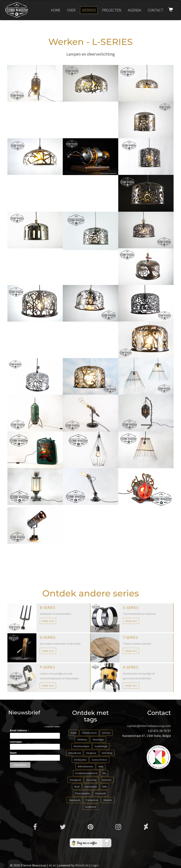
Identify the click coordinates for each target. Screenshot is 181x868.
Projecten (112, 10)
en (54, 865)
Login (95, 865)
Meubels (108, 800)
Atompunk (100, 793)
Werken (89, 10)
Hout (101, 766)
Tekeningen (98, 739)
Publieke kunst (89, 733)
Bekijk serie (48, 621)
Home (56, 10)
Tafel (104, 787)
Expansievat (91, 787)
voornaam (16, 742)
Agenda (135, 10)
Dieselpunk (75, 780)
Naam (13, 753)
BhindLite (82, 865)
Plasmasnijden (82, 793)
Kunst (74, 733)
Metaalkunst (75, 753)
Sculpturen (90, 807)
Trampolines (92, 800)
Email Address (20, 731)
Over (71, 10)
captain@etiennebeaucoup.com (149, 726)
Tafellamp (82, 739)
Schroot (106, 733)
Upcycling (91, 780)
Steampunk (75, 800)
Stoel (77, 787)
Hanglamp (91, 753)
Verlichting (107, 753)
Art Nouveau (80, 760)
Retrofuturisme (85, 766)
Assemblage (101, 746)
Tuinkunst (106, 780)
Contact (156, 10)
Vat (104, 773)
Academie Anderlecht (86, 773)
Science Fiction (99, 760)
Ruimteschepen (82, 746)
